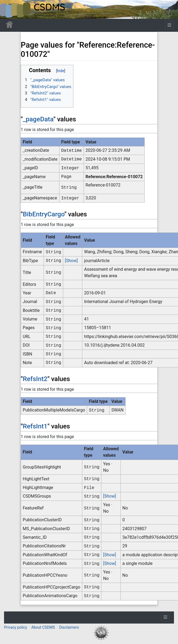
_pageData (38, 119)
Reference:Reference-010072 (114, 177)
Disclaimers (69, 627)
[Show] (71, 261)
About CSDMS (43, 627)
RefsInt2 (35, 379)
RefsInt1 (35, 426)
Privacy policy (15, 627)
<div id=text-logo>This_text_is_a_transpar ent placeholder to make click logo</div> (9, 9)
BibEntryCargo (44, 214)
